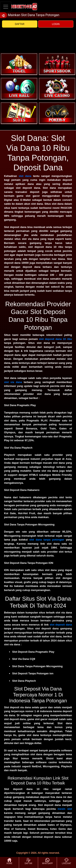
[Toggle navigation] (6, 7)
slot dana (25, 176)
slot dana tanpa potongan (47, 540)
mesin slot (65, 809)
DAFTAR (20, 24)
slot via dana (13, 382)
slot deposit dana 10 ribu (56, 339)
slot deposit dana (61, 625)
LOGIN (56, 24)
